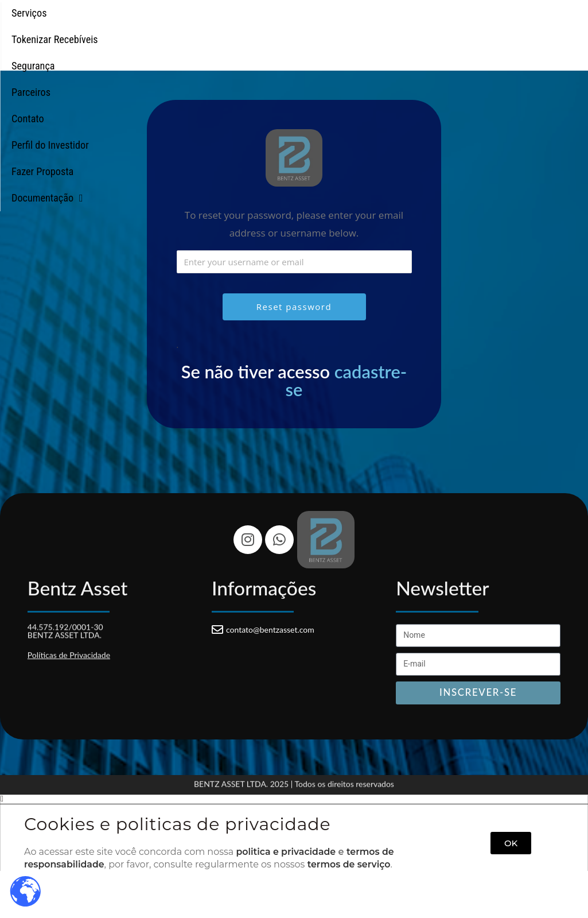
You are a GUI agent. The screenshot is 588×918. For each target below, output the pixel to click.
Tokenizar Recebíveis (124, 31)
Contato (357, 31)
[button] (294, 799)
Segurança (219, 31)
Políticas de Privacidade (69, 653)
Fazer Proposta (541, 31)
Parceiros (290, 31)
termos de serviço (351, 864)
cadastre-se (346, 381)
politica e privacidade (286, 852)
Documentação (294, 57)
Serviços (32, 31)
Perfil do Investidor (441, 31)
